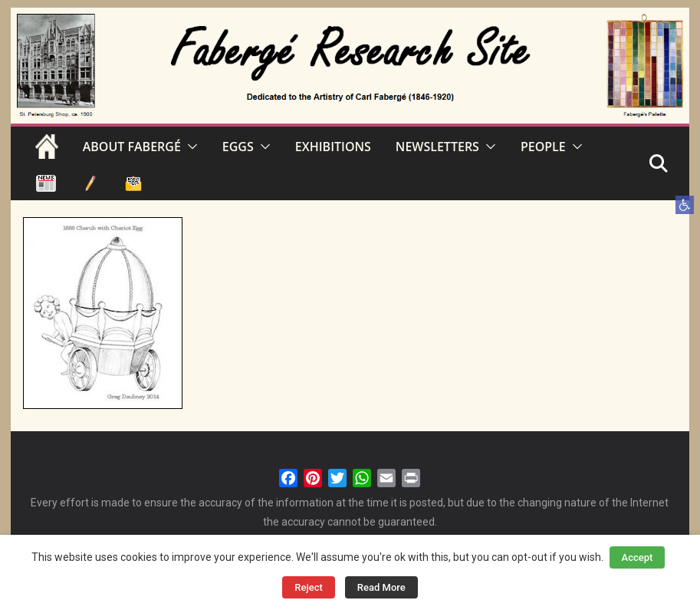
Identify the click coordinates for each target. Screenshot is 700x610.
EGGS (238, 147)
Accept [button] (638, 557)
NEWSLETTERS (437, 147)
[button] (685, 205)
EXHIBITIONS (333, 147)
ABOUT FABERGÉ (132, 147)
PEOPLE (543, 147)
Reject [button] (309, 587)
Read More (381, 587)
